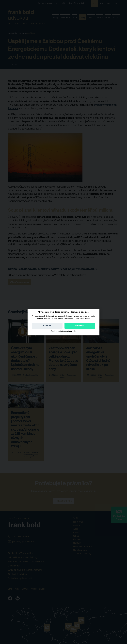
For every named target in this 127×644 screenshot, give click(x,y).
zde (74, 331)
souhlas (79, 316)
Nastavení (47, 326)
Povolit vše (80, 326)
